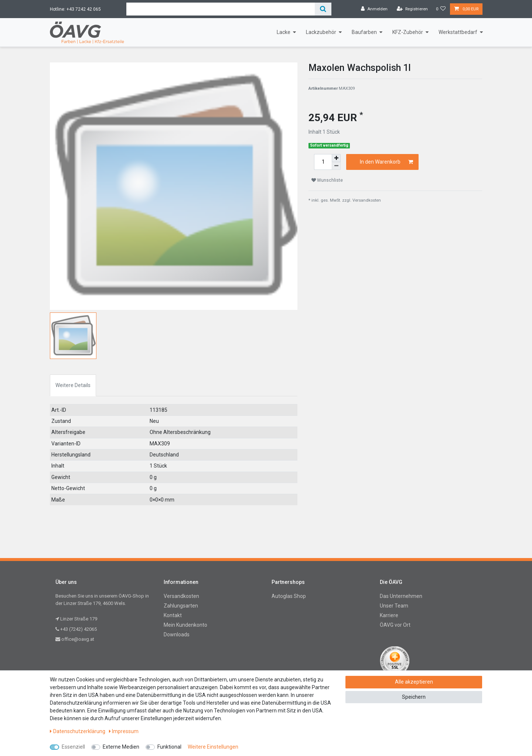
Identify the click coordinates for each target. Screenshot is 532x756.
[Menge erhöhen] (336, 158)
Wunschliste (327, 180)
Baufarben (364, 32)
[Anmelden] (374, 9)
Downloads (177, 634)
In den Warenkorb (387, 162)
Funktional (169, 747)
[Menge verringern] (336, 166)
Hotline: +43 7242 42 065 (75, 9)
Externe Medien (121, 747)
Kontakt (173, 615)
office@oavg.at (75, 639)
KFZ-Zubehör (408, 32)
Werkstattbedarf (458, 32)
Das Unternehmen (401, 596)
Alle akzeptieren (414, 682)
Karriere (389, 615)
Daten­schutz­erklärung (78, 731)
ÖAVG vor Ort (395, 625)
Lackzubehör (321, 32)
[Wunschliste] (441, 9)
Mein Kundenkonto (185, 625)
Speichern (414, 697)
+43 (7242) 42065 (76, 629)
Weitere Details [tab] (73, 385)
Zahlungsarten (181, 606)
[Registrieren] (412, 9)
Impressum (124, 731)
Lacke (284, 32)
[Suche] (323, 9)
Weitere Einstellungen (213, 747)
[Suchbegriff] (221, 9)
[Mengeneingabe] (323, 162)
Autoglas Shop (289, 596)
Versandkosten (367, 200)
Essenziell (73, 747)
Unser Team (394, 606)
